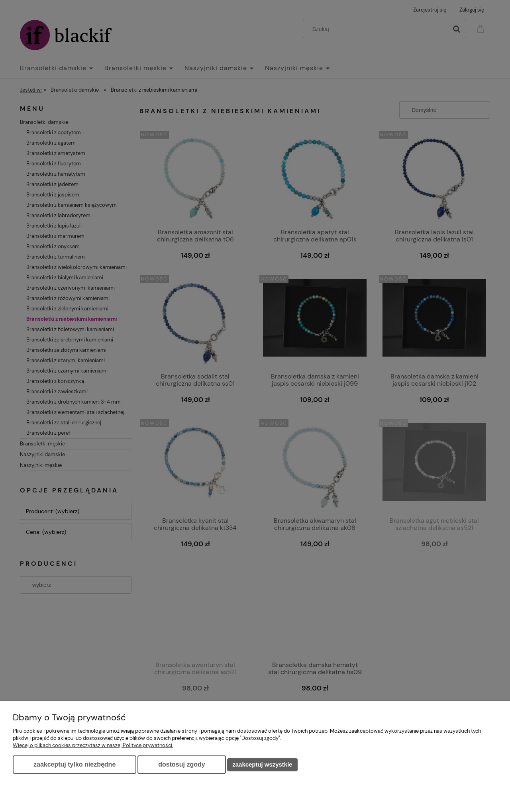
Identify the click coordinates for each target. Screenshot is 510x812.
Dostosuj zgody (181, 764)
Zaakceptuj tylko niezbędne (75, 764)
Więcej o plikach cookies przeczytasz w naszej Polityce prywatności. (93, 745)
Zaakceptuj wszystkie (262, 764)
